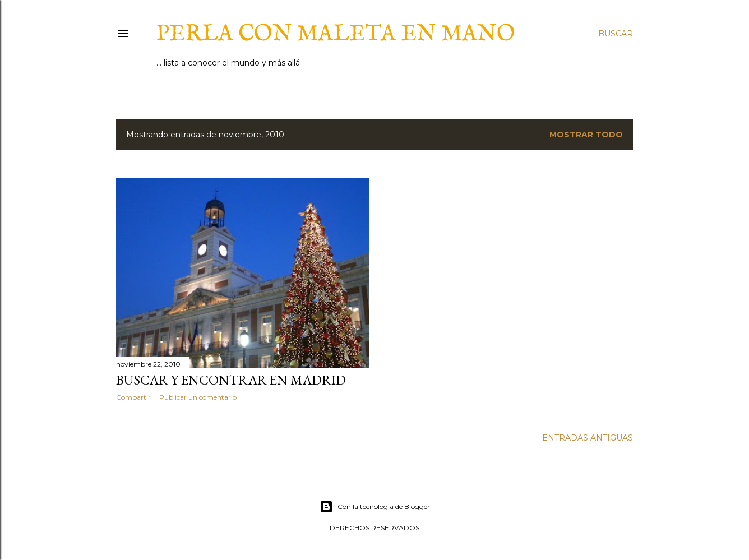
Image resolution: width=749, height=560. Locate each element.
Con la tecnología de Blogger (375, 507)
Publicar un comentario (198, 397)
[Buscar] (616, 34)
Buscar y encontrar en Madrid (231, 380)
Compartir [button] (133, 397)
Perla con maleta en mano (336, 34)
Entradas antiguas (588, 438)
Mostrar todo (586, 135)
